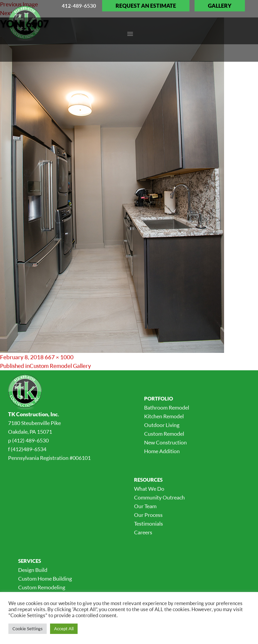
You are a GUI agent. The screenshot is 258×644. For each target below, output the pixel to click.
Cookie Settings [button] (28, 629)
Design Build (33, 570)
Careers (143, 532)
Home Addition (162, 451)
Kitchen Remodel (164, 416)
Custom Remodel (164, 434)
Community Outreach (159, 497)
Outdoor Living (162, 425)
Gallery (220, 6)
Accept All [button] (64, 629)
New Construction (165, 442)
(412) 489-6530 (30, 440)
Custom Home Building (45, 579)
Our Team (145, 506)
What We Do (149, 489)
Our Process (148, 515)
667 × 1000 (59, 357)
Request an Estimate (146, 6)
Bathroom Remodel (167, 408)
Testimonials (148, 524)
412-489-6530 (79, 6)
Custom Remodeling (42, 587)
